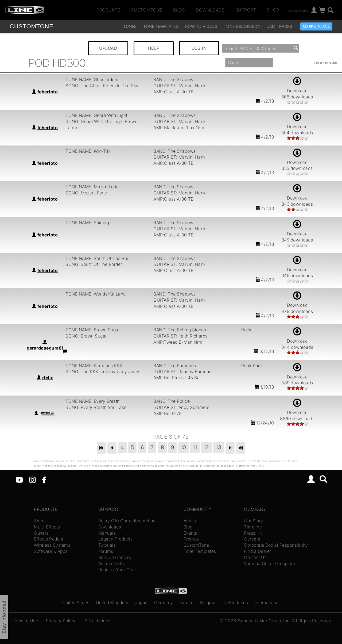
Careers (252, 539)
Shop (273, 10)
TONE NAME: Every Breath (93, 401)
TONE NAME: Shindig (87, 223)
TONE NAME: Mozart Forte (92, 187)
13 (219, 447)
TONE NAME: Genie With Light (96, 115)
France (186, 603)
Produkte (108, 10)
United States (76, 603)
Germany (164, 603)
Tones (130, 26)
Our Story (254, 521)
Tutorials (107, 545)
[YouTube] (19, 480)
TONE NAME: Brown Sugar (93, 330)
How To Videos (201, 26)
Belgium (209, 603)
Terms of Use (24, 621)
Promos (191, 539)
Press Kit (253, 533)
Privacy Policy (61, 621)
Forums (106, 551)
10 (184, 447)
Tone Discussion (242, 26)
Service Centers (115, 557)
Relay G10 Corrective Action (127, 521)
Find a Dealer (258, 551)
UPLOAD (108, 48)
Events (190, 533)
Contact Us (255, 557)
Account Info (111, 563)
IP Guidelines (97, 621)
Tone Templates (161, 26)
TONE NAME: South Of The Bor (97, 258)
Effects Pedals (48, 539)
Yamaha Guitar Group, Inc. (271, 563)
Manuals (107, 533)
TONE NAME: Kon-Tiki (88, 151)
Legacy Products (116, 539)
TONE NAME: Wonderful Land (96, 294)
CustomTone (147, 10)
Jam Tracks (280, 26)
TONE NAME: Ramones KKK (94, 366)
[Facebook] (44, 480)
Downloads (210, 10)
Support (246, 10)
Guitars (41, 533)
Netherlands (236, 603)
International (267, 603)
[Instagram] (32, 480)
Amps (40, 521)
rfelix (48, 378)
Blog (179, 10)
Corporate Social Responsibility (276, 545)
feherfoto (48, 92)
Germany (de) (298, 11)
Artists (190, 521)
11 (195, 447)
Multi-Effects (47, 527)
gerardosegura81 (45, 348)
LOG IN (199, 48)
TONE (31, 26)
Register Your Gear (117, 570)
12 (207, 447)
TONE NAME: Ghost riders (92, 79)
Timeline (253, 527)
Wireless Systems (52, 545)
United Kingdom (112, 603)
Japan (141, 603)
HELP (154, 48)
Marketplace (316, 26)
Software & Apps (51, 551)
